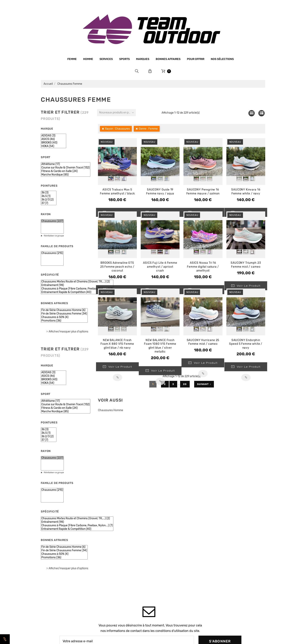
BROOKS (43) (53, 143)
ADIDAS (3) (53, 136)
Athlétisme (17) (66, 164)
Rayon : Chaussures (117, 129)
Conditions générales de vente (119, 558)
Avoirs (217, 551)
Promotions (163, 542)
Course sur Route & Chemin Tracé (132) (66, 168)
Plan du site (106, 595)
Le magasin (106, 536)
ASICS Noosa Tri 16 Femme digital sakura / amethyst (203, 267)
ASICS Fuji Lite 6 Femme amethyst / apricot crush (160, 267)
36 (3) (49, 193)
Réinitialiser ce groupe (54, 236)
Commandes (221, 544)
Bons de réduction (225, 566)
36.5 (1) (49, 196)
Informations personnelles (230, 536)
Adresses (218, 559)
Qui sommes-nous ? (112, 543)
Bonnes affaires (168, 59)
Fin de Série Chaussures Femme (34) (64, 314)
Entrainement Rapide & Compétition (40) (77, 292)
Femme (72, 59)
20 (185, 384)
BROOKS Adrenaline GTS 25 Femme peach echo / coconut (117, 267)
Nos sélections (222, 59)
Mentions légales (109, 551)
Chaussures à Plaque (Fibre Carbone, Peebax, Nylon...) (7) (77, 289)
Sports (125, 59)
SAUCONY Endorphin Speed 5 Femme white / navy (246, 344)
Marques (143, 59)
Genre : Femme (148, 129)
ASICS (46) (53, 139)
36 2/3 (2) (49, 200)
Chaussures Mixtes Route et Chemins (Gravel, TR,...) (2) (77, 282)
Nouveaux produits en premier (117, 113)
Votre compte (228, 525)
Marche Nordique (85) (66, 175)
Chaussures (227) (52, 221)
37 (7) (49, 203)
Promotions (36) (64, 321)
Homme (88, 59)
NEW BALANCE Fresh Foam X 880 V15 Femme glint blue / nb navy (117, 344)
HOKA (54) (53, 146)
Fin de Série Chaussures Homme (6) (64, 310)
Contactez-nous (109, 588)
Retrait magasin (109, 581)
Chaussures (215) (52, 253)
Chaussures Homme (111, 410)
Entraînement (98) (77, 285)
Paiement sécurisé (111, 566)
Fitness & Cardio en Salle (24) (66, 171)
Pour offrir (196, 59)
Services (106, 59)
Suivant (204, 384)
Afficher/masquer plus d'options (68, 332)
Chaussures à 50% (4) (64, 317)
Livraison (104, 573)
